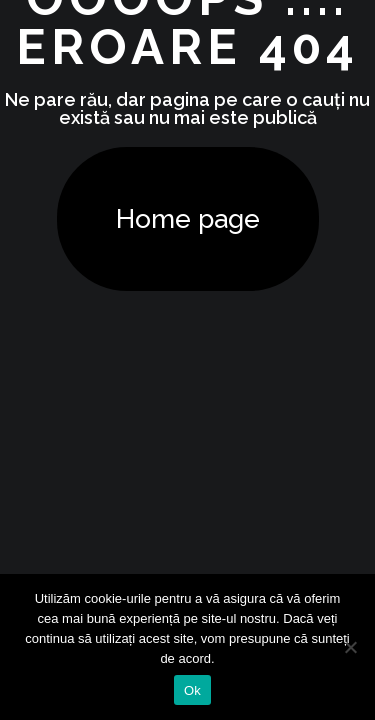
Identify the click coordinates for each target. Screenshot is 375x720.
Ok (192, 690)
